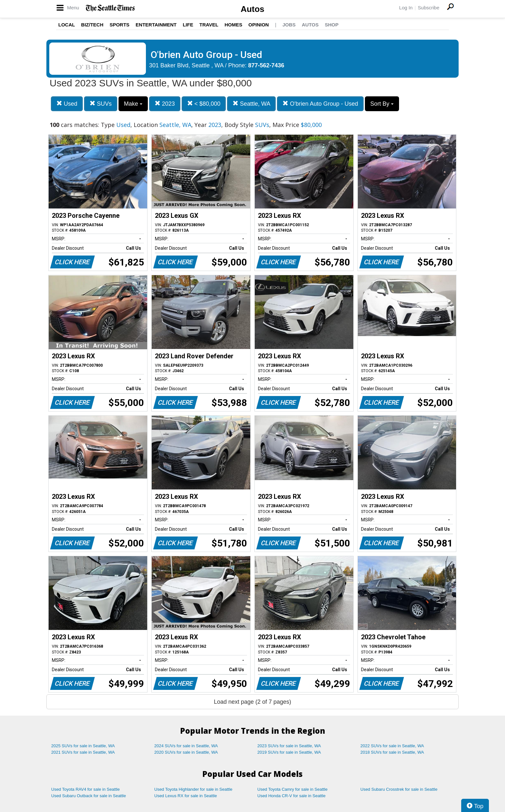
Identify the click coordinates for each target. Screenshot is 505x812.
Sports (119, 25)
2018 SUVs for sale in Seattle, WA (392, 752)
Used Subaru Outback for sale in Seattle (89, 796)
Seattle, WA (251, 104)
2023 (165, 104)
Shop (332, 25)
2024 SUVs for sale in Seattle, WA (186, 746)
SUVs (101, 104)
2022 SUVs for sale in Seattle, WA (392, 746)
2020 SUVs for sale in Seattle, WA (186, 752)
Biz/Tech (92, 25)
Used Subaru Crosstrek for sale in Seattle (399, 789)
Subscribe (429, 8)
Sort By (382, 104)
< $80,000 (204, 104)
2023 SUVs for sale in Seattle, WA (289, 746)
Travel (209, 25)
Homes (233, 25)
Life (188, 25)
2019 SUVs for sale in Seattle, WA (289, 752)
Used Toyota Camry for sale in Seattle (292, 789)
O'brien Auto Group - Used (320, 104)
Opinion (258, 25)
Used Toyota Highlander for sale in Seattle (193, 789)
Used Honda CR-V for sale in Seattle (291, 796)
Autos (252, 9)
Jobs (289, 25)
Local (67, 25)
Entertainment (156, 25)
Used (67, 104)
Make (133, 104)
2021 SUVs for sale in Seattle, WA (83, 752)
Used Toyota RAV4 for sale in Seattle (86, 789)
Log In (406, 8)
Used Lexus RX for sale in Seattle (186, 796)
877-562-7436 (266, 65)
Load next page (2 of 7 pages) (252, 702)
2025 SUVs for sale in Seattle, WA (83, 746)
